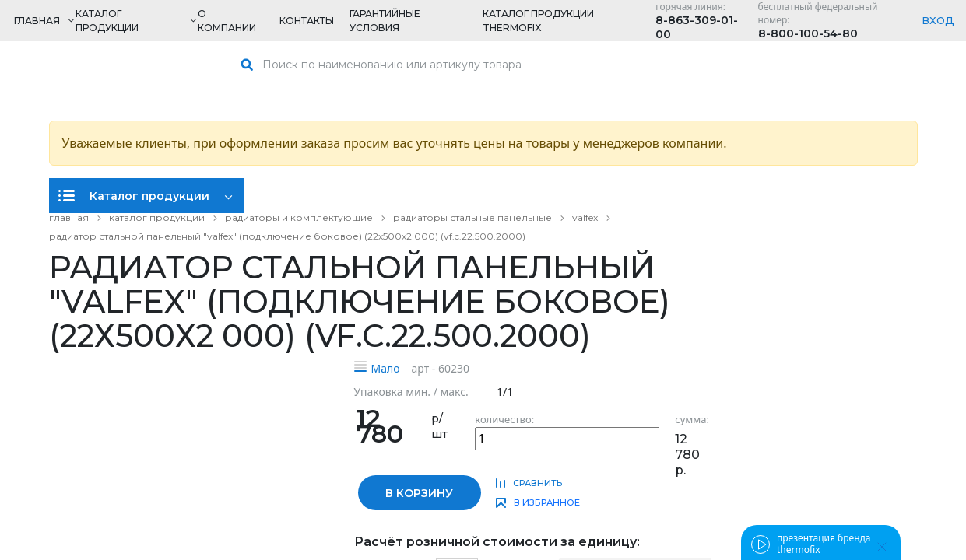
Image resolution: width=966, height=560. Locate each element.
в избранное (547, 502)
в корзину (419, 493)
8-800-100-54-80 (808, 33)
